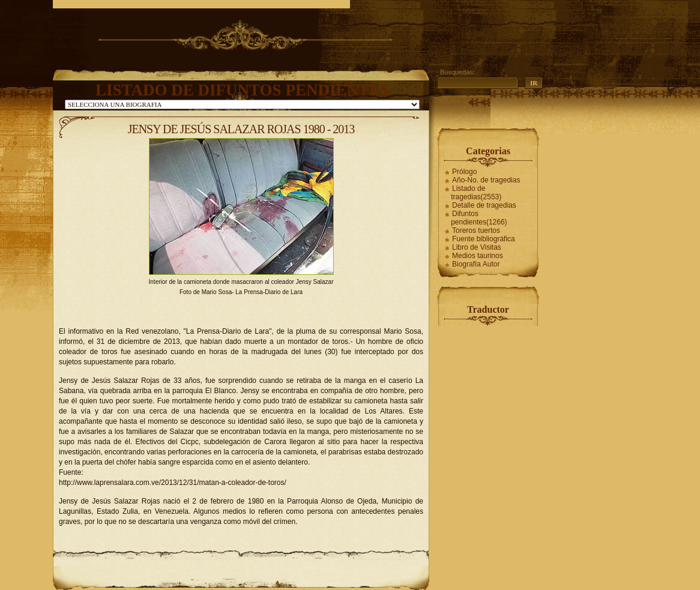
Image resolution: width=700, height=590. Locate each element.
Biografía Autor (476, 264)
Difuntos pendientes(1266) (479, 218)
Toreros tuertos (476, 230)
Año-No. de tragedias (486, 180)
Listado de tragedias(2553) (476, 193)
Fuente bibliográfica (484, 239)
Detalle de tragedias (484, 205)
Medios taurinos (478, 256)
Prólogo (464, 172)
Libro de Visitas (477, 247)
